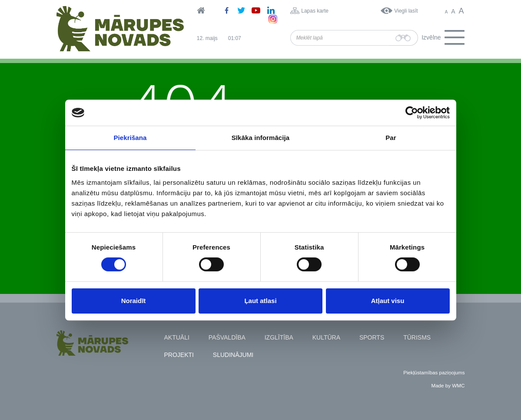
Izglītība (279, 337)
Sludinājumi (233, 355)
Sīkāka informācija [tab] (261, 138)
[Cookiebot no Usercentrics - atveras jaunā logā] (412, 113)
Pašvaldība (227, 337)
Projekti (179, 355)
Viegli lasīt (406, 11)
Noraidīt (134, 301)
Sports (372, 337)
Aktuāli (177, 337)
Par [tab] (391, 138)
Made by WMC (448, 385)
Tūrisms (417, 337)
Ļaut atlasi (260, 301)
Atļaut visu (388, 301)
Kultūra (326, 337)
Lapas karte (315, 11)
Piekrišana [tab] (130, 138)
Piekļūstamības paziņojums (434, 372)
